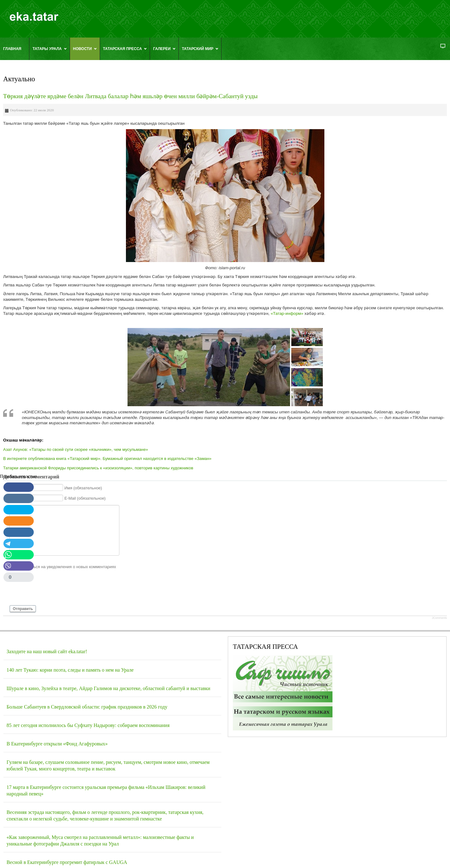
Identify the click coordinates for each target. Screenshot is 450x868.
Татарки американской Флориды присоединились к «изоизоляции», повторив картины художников (98, 468)
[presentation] (57, 590)
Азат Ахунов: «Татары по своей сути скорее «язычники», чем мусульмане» (76, 449)
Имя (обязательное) (83, 488)
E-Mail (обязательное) (85, 498)
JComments (439, 618)
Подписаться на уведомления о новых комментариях (66, 566)
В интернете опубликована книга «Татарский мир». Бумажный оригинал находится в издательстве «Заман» (107, 459)
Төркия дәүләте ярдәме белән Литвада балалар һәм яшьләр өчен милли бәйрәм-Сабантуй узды (130, 96)
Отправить (23, 609)
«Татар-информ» (287, 313)
